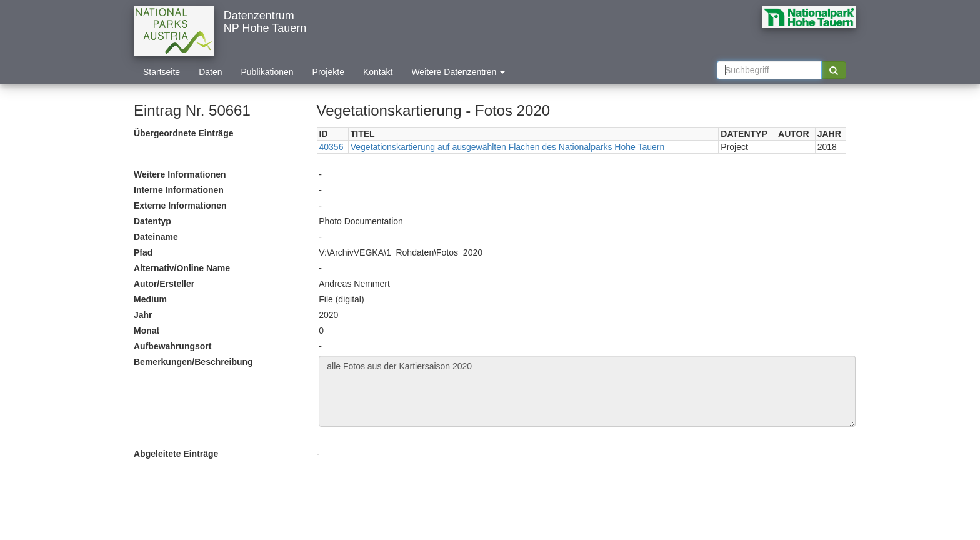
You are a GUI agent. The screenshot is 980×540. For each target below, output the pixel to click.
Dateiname (156, 237)
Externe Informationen (180, 206)
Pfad (143, 252)
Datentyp (152, 221)
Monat (147, 331)
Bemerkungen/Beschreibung (193, 362)
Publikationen (267, 72)
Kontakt (378, 72)
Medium (150, 299)
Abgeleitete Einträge (176, 454)
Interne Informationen (179, 190)
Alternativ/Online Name (182, 268)
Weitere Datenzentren (458, 72)
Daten (210, 72)
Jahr (143, 315)
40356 (332, 147)
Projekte (328, 72)
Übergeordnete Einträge (183, 133)
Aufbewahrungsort (172, 346)
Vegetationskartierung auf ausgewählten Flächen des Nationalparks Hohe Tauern (508, 147)
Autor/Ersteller (164, 284)
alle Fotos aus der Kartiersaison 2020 (587, 391)
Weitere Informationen (180, 174)
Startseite (162, 72)
